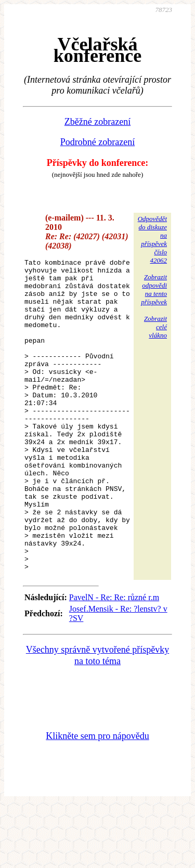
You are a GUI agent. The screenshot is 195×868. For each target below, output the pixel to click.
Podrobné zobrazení (97, 142)
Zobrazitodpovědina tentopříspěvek (154, 289)
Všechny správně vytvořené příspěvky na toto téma (97, 718)
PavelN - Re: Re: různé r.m (114, 660)
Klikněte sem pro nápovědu (97, 798)
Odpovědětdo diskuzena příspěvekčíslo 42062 (152, 239)
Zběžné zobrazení (97, 122)
